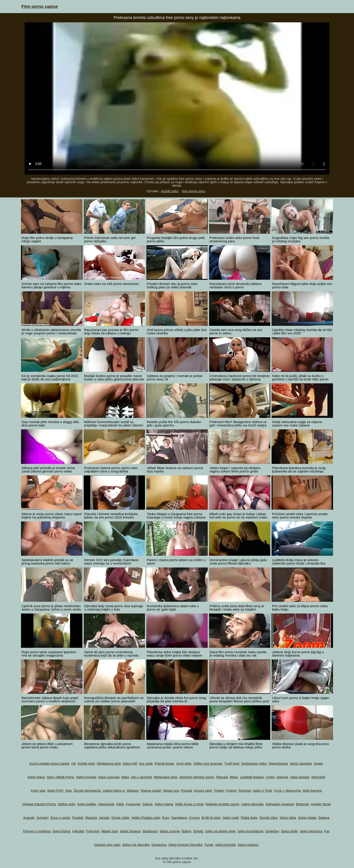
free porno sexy (194, 191)
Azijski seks (170, 191)
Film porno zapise (40, 6)
